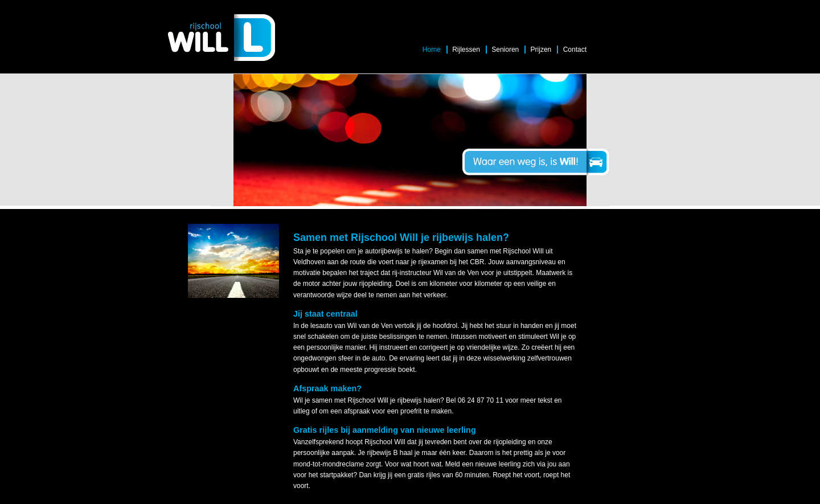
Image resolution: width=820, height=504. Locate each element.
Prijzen (541, 50)
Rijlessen (466, 50)
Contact (575, 50)
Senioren (505, 50)
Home (432, 50)
